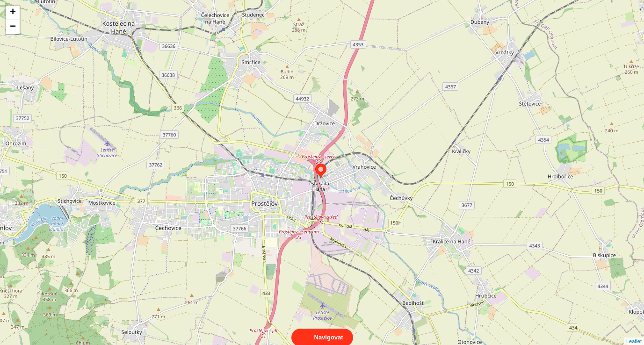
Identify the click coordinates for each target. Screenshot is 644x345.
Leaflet (634, 333)
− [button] (13, 27)
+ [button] (13, 13)
